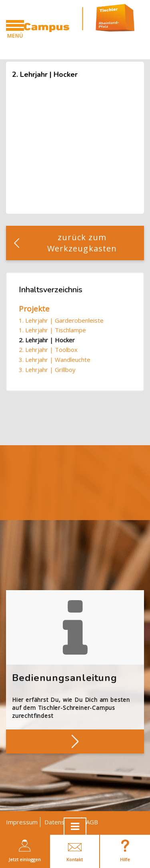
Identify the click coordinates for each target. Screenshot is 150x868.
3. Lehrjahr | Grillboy (47, 370)
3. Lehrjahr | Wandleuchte (55, 360)
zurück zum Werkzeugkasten (82, 243)
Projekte (34, 309)
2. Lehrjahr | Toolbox (48, 350)
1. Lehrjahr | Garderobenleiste (61, 320)
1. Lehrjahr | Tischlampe (52, 330)
